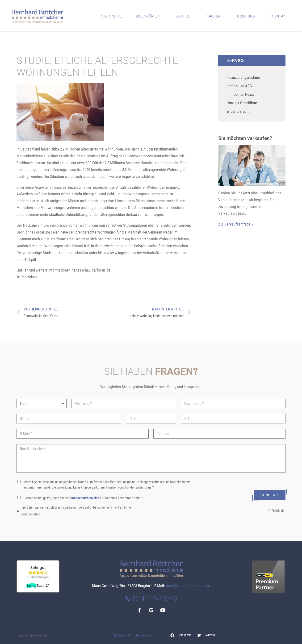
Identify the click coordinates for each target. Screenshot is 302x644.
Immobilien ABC (239, 86)
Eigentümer (149, 16)
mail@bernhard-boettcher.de (188, 586)
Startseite (111, 16)
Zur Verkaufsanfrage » (236, 224)
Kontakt (281, 16)
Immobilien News (240, 94)
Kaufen (215, 16)
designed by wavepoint (32, 635)
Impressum (144, 635)
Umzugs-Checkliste (242, 103)
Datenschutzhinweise (84, 498)
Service (184, 16)
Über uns (247, 16)
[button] (181, 635)
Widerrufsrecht (238, 111)
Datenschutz (122, 635)
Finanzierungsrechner (243, 77)
